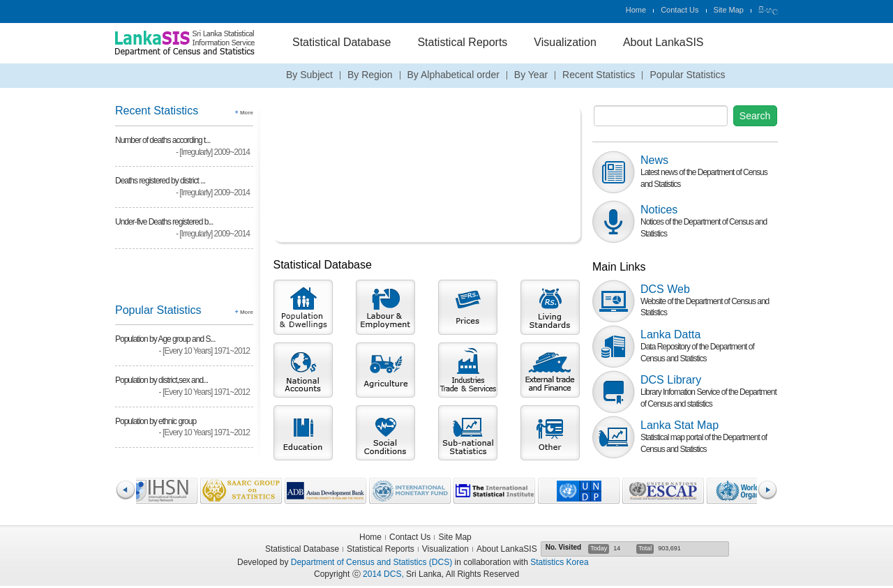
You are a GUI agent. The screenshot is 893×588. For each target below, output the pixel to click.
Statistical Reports (462, 42)
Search (755, 116)
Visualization (565, 42)
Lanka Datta (670, 334)
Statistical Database (342, 42)
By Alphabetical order (453, 75)
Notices (659, 210)
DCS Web (665, 289)
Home (636, 10)
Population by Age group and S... (165, 339)
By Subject (309, 75)
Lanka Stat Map (680, 425)
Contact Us (680, 10)
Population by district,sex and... (162, 380)
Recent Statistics (599, 75)
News (654, 160)
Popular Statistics (687, 75)
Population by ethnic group (156, 421)
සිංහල (768, 10)
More (244, 113)
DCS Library (671, 380)
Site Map (729, 10)
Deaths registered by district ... (160, 181)
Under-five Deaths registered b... (164, 222)
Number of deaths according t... (163, 140)
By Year (531, 75)
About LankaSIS (663, 42)
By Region (370, 75)
